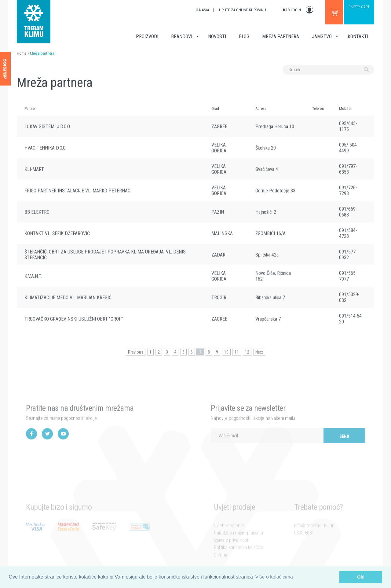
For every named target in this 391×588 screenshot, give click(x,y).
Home (22, 53)
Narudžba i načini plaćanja (238, 541)
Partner (30, 113)
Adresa (261, 113)
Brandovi (182, 37)
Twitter (47, 443)
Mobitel (345, 113)
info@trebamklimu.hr (314, 533)
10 (226, 357)
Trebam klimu (34, 18)
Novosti (217, 37)
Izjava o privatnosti (232, 548)
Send (344, 446)
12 (247, 357)
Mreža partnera (281, 37)
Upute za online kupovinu (243, 10)
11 (237, 357)
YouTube (63, 443)
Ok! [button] (361, 577)
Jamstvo (322, 37)
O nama (202, 10)
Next (259, 357)
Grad (215, 113)
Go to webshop (334, 12)
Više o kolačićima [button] (274, 577)
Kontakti (358, 37)
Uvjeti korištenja (229, 533)
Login (292, 10)
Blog (244, 37)
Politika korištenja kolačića (238, 555)
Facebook (31, 443)
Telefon (318, 113)
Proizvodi (147, 37)
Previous (136, 357)
